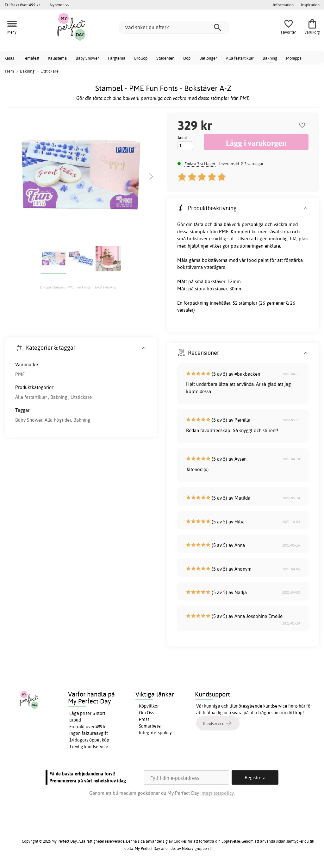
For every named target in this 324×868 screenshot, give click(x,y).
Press (144, 719)
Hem (9, 71)
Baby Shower (87, 58)
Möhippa (294, 58)
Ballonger (208, 58)
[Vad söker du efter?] (174, 27)
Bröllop (141, 58)
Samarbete (150, 726)
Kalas (9, 58)
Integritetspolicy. (218, 793)
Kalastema (57, 58)
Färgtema (117, 58)
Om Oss (146, 713)
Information (283, 5)
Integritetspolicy (155, 733)
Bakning (270, 58)
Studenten (165, 58)
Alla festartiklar (240, 58)
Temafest (31, 58)
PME (20, 374)
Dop (187, 58)
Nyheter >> (59, 5)
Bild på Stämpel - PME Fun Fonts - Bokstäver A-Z (78, 287)
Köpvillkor (149, 706)
